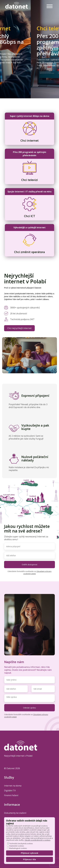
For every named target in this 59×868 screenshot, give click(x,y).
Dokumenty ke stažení (15, 813)
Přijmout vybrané (30, 853)
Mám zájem (11, 72)
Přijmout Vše (29, 859)
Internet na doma (13, 786)
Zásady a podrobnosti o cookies (37, 840)
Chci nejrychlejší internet (19, 328)
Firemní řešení (11, 795)
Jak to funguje (12, 80)
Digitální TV (10, 791)
